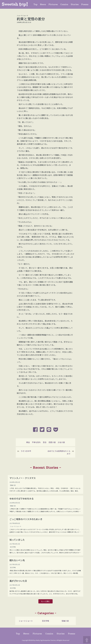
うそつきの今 (26, 451)
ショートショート (26, 621)
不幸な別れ (36, 442)
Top (36, 4)
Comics (65, 4)
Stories (75, 4)
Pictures (54, 4)
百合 (45, 442)
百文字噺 (45, 621)
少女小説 (61, 442)
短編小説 (65, 621)
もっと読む (45, 601)
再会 (28, 442)
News (43, 4)
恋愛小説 (52, 442)
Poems (85, 4)
